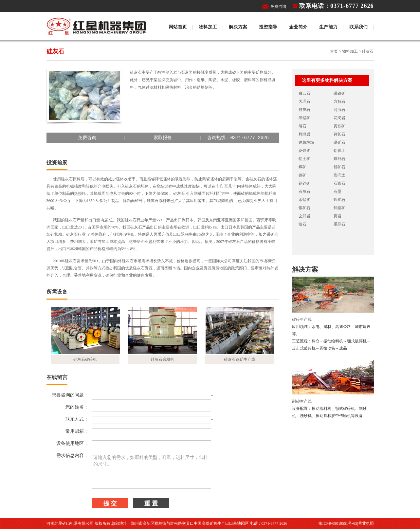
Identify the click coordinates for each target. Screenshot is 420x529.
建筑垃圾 (306, 142)
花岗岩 (339, 118)
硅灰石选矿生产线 (240, 359)
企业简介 (298, 27)
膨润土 (339, 175)
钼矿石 (339, 167)
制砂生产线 (302, 401)
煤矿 (302, 167)
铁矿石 (339, 200)
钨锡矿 (339, 208)
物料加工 (208, 27)
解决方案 (238, 27)
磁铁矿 (339, 93)
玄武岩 (304, 216)
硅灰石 (304, 110)
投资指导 (268, 27)
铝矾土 (339, 151)
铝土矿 (304, 159)
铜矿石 (304, 208)
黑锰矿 (304, 118)
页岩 (338, 216)
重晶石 (339, 224)
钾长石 (339, 134)
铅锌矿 (304, 183)
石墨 (338, 192)
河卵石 (339, 110)
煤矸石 (339, 159)
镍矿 (302, 175)
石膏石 (339, 183)
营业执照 (366, 523)
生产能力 (328, 27)
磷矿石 (339, 142)
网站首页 (178, 27)
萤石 (302, 224)
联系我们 (358, 27)
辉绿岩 (304, 134)
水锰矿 (304, 200)
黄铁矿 (339, 126)
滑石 (302, 126)
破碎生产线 (302, 319)
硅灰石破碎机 (85, 359)
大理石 (304, 101)
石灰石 (304, 192)
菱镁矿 (304, 151)
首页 (334, 51)
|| (163, 138)
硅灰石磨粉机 (162, 359)
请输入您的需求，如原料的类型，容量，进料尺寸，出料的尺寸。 (151, 471)
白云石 (304, 93)
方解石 (339, 101)
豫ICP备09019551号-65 (338, 523)
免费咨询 (278, 7)
